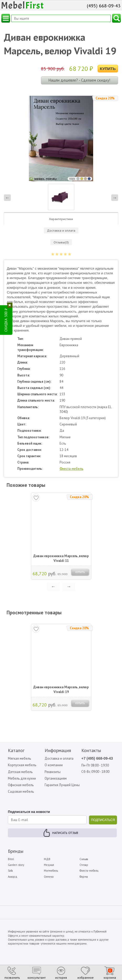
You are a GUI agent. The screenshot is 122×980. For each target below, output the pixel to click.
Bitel (11, 859)
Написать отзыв (65, 833)
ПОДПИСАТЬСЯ (103, 820)
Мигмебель (51, 871)
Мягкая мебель (19, 758)
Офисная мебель (21, 785)
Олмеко (49, 877)
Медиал (49, 865)
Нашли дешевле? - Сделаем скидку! (79, 80)
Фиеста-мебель (71, 469)
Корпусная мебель (22, 765)
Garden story (16, 865)
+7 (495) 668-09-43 (97, 758)
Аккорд (13, 877)
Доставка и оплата (59, 758)
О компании (54, 765)
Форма (84, 877)
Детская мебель (20, 772)
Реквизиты (53, 772)
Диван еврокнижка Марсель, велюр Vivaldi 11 (61, 558)
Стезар (84, 865)
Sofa (10, 871)
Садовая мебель (21, 792)
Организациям (56, 778)
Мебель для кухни (22, 778)
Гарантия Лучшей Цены (62, 785)
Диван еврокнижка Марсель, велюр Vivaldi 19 (61, 689)
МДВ (47, 859)
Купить (108, 69)
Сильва (84, 859)
